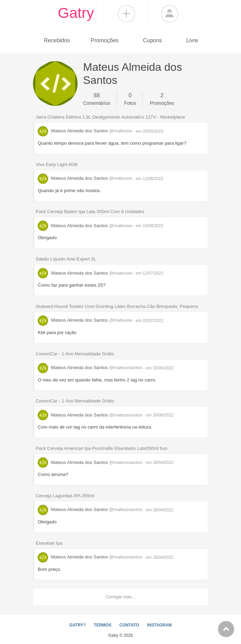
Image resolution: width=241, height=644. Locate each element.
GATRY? (78, 625)
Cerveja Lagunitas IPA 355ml (65, 496)
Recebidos (57, 40)
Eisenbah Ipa (49, 543)
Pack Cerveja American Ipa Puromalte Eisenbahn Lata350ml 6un (102, 448)
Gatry (76, 13)
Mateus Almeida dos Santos (85, 131)
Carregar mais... (120, 597)
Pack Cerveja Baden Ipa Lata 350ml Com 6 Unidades (90, 212)
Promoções (105, 40)
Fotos (130, 99)
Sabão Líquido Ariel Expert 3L (66, 259)
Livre (192, 40)
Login (170, 14)
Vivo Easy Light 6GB (57, 164)
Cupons (152, 40)
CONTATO (129, 625)
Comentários (97, 99)
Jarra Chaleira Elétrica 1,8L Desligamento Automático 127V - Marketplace (110, 117)
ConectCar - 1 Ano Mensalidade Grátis (75, 354)
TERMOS (102, 625)
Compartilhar (126, 14)
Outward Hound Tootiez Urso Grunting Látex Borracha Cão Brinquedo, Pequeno (117, 306)
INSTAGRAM (159, 625)
